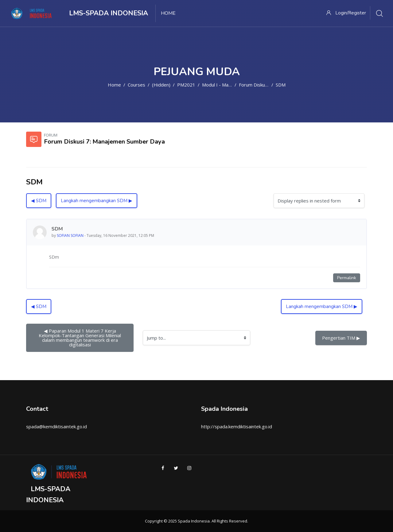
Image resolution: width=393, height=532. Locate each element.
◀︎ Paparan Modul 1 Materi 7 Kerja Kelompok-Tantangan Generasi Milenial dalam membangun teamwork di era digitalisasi (80, 338)
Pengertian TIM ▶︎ (341, 338)
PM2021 (186, 85)
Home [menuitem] (168, 13)
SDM (281, 85)
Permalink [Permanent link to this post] (347, 278)
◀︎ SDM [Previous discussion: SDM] (39, 201)
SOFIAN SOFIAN (70, 235)
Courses (136, 85)
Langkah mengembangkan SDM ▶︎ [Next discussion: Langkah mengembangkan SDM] (97, 201)
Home (114, 85)
